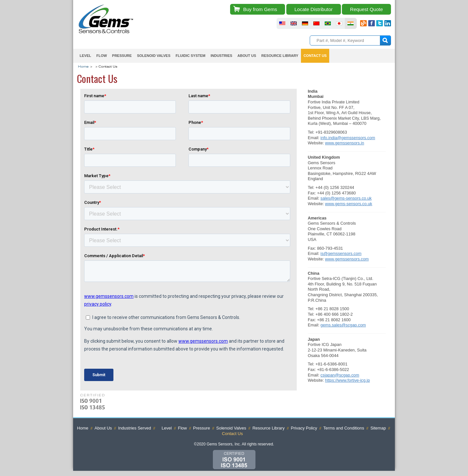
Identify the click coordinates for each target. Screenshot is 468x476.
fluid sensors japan (339, 23)
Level (85, 56)
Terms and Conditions (344, 428)
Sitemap (378, 428)
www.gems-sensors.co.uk (349, 204)
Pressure (122, 56)
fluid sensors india (351, 23)
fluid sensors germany (305, 23)
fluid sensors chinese (316, 23)
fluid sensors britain (294, 23)
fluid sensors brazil (328, 23)
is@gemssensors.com (341, 253)
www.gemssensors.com (347, 259)
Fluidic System (190, 56)
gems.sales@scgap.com (343, 325)
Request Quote (366, 9)
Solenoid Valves (154, 56)
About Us (247, 56)
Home (83, 67)
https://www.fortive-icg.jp (347, 380)
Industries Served (134, 428)
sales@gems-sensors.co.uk (346, 198)
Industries (221, 56)
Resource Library (280, 56)
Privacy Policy (304, 428)
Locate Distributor (314, 9)
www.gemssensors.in (344, 143)
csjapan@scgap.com (340, 375)
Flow (101, 56)
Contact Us (315, 56)
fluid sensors (282, 23)
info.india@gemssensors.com (348, 138)
